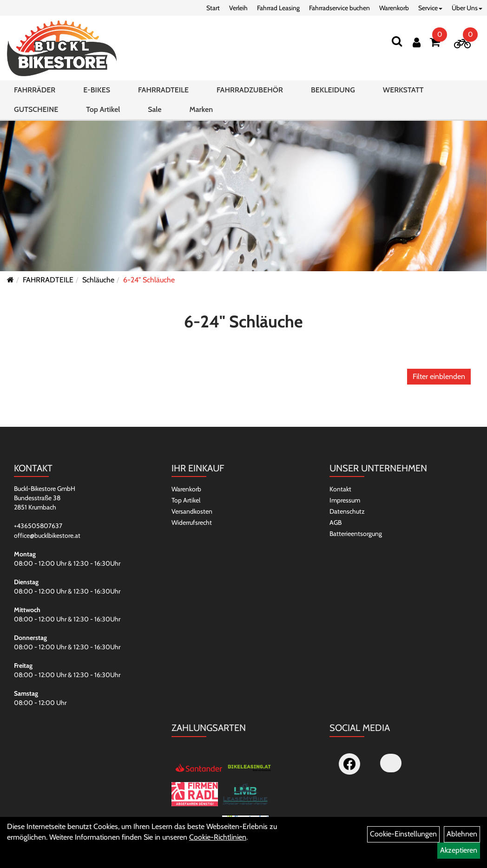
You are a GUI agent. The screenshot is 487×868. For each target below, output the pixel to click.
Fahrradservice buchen (339, 8)
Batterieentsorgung (356, 534)
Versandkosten (192, 511)
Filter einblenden (439, 376)
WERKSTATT (403, 90)
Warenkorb (394, 8)
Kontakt (340, 489)
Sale (155, 109)
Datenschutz (347, 511)
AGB (336, 522)
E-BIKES (97, 90)
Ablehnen (462, 834)
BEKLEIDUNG (333, 90)
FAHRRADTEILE (163, 90)
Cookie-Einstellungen (403, 834)
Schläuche (98, 280)
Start (213, 8)
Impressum (345, 500)
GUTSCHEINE (36, 109)
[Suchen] (397, 41)
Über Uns (467, 8)
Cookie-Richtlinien (218, 837)
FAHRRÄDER (35, 90)
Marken (201, 109)
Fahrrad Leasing (278, 8)
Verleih (238, 8)
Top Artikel (103, 109)
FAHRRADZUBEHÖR (250, 90)
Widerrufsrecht (192, 522)
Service (430, 8)
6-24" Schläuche (149, 280)
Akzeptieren (459, 850)
